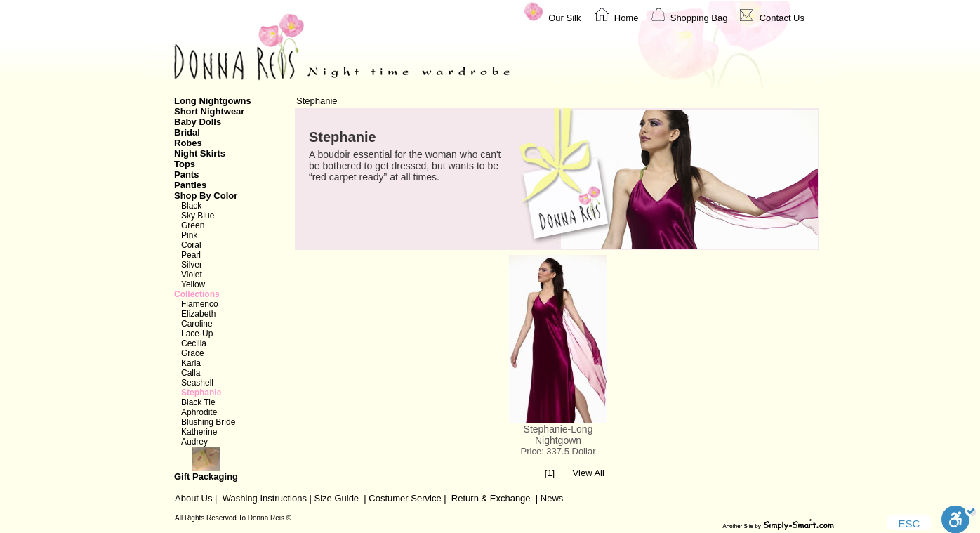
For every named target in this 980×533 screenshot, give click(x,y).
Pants (186, 175)
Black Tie (198, 402)
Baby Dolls (198, 122)
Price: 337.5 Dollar (558, 451)
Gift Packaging (226, 464)
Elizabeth (198, 314)
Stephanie (201, 393)
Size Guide (335, 498)
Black (191, 206)
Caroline (197, 324)
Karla (191, 363)
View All (589, 473)
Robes (188, 143)
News (552, 498)
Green (193, 225)
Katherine (199, 432)
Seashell (197, 383)
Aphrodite (199, 412)
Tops (185, 164)
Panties (190, 185)
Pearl (191, 255)
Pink (189, 235)
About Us (193, 498)
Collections (197, 294)
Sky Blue (198, 216)
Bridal (187, 132)
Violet (192, 275)
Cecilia (194, 343)
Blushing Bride (208, 422)
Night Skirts (200, 153)
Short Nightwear (209, 111)
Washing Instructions (265, 498)
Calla (191, 373)
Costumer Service (405, 498)
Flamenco (200, 304)
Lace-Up (197, 334)
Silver (192, 265)
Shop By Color (206, 196)
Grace (193, 353)
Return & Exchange (491, 498)
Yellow (193, 284)
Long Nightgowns (213, 101)
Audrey (194, 442)
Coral (191, 245)
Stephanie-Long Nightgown (558, 435)
